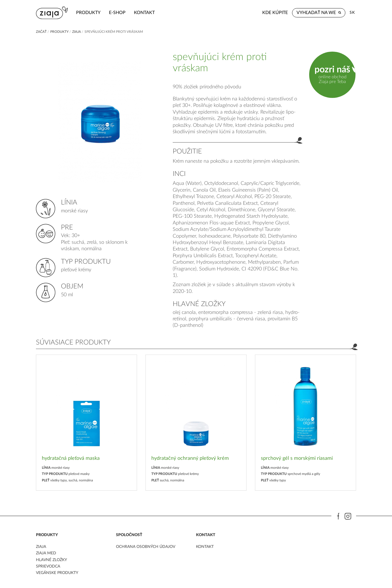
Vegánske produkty (57, 573)
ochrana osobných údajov (146, 547)
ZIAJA (77, 32)
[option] (86, 423)
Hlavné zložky (52, 560)
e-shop (117, 13)
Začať (41, 32)
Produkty (88, 13)
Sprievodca (48, 566)
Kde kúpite (275, 13)
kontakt (144, 13)
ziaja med (46, 553)
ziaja (41, 547)
